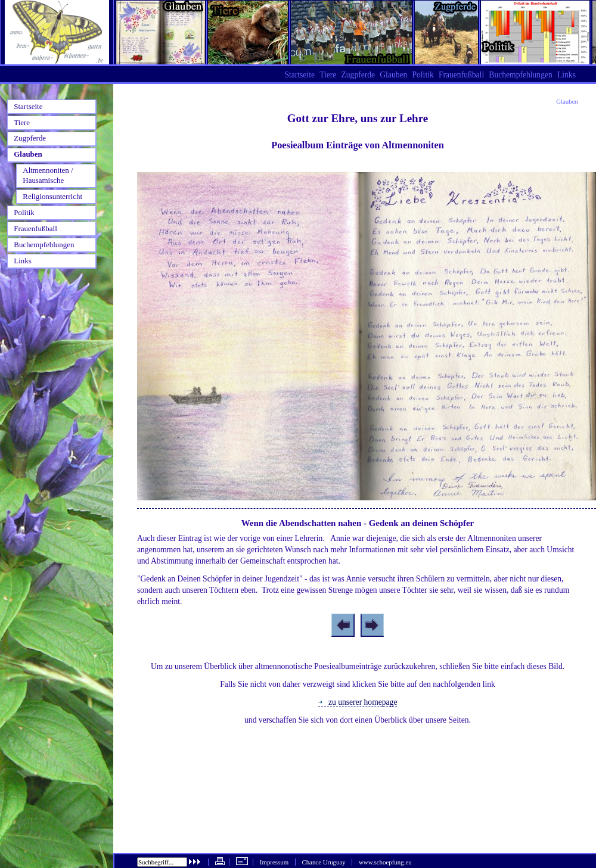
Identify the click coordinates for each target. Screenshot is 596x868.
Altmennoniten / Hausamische (48, 175)
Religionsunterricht (52, 196)
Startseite (299, 75)
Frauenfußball (461, 75)
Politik (423, 75)
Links (566, 75)
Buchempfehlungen (520, 75)
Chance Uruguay (323, 862)
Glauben (567, 101)
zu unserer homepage (358, 702)
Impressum (274, 862)
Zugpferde (358, 75)
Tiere (328, 75)
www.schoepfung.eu (385, 862)
